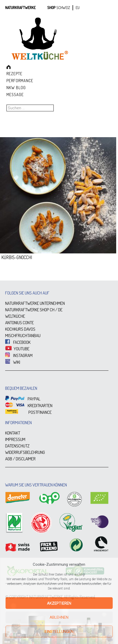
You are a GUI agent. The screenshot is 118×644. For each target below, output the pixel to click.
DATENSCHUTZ (17, 446)
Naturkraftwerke (20, 8)
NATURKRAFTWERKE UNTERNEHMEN (35, 303)
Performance (20, 81)
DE (60, 310)
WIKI (13, 362)
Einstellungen (59, 632)
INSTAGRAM (19, 355)
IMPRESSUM (15, 439)
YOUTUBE (17, 349)
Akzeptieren (59, 603)
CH (52, 310)
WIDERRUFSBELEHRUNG (25, 452)
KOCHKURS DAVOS (20, 329)
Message (15, 95)
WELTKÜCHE (15, 316)
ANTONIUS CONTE (19, 323)
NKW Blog (16, 88)
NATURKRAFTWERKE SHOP (27, 310)
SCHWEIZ (63, 8)
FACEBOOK (18, 342)
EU (78, 8)
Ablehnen (59, 617)
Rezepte (14, 74)
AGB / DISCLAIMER (20, 459)
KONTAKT (13, 433)
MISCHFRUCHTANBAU (23, 335)
